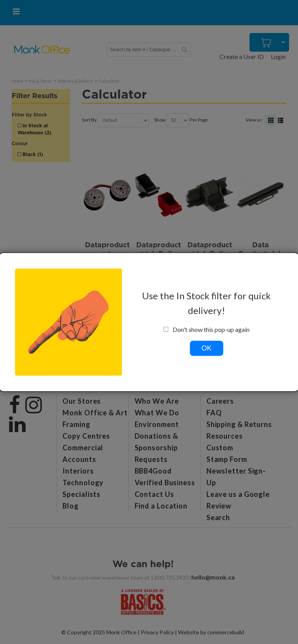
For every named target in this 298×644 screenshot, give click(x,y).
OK (206, 348)
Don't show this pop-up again (207, 329)
